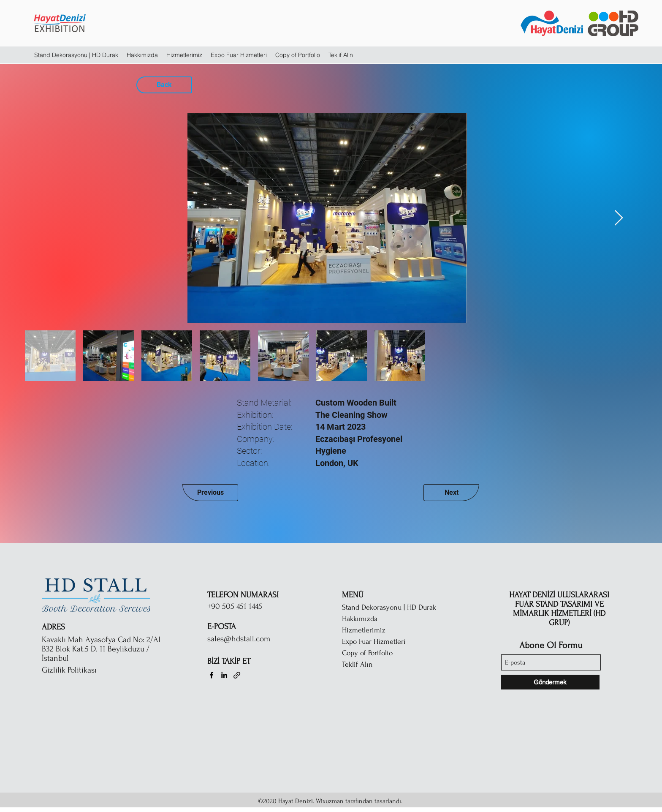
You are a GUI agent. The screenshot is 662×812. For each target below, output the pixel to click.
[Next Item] (619, 218)
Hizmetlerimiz (364, 630)
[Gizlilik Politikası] (86, 670)
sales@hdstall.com (239, 639)
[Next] (451, 493)
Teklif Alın (357, 664)
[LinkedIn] (224, 675)
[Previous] (210, 493)
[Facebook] (212, 675)
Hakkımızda (360, 619)
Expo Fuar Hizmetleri (374, 642)
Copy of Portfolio (367, 653)
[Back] (164, 85)
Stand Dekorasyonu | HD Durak (389, 607)
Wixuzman (330, 801)
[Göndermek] (550, 682)
